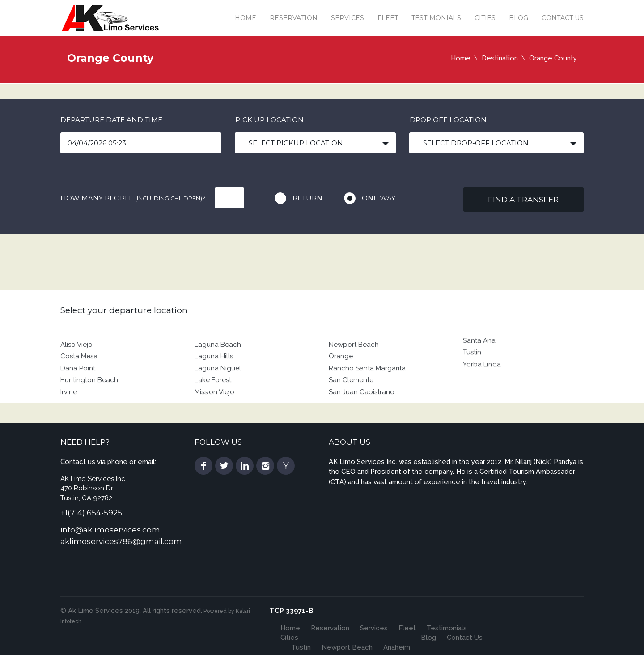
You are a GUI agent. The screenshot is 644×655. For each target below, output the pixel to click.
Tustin (472, 370)
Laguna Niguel (218, 394)
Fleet (388, 18)
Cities (485, 18)
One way (379, 198)
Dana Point (78, 394)
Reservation (294, 18)
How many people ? (133, 198)
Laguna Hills (214, 382)
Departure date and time (111, 120)
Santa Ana (479, 358)
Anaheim (397, 647)
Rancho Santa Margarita (367, 394)
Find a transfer (523, 200)
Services (347, 18)
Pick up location (269, 120)
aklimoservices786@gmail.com (121, 541)
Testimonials (436, 18)
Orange (341, 382)
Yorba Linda (482, 382)
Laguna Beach (218, 370)
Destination (500, 58)
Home (246, 18)
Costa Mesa (79, 382)
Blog (519, 18)
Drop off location (448, 120)
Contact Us (563, 18)
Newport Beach (354, 370)
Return (307, 198)
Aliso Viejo (76, 370)
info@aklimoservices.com (110, 530)
